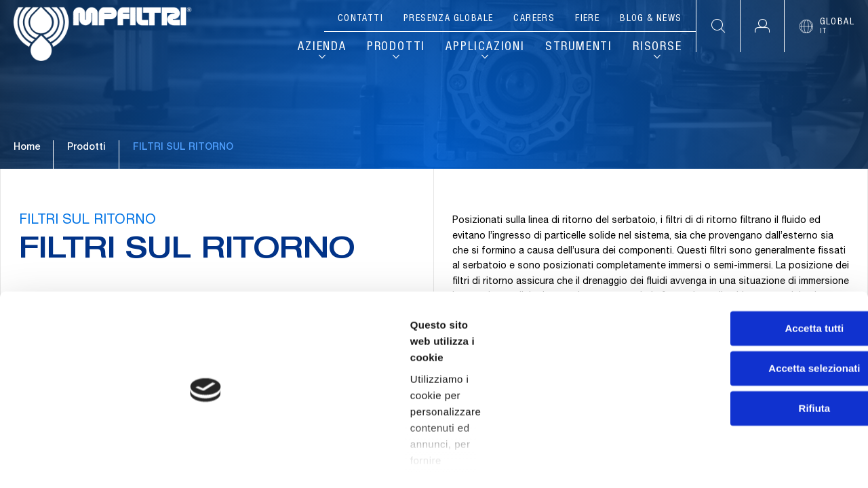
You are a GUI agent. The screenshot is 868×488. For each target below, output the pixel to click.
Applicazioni (485, 47)
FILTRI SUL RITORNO (90, 272)
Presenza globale (448, 19)
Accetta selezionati (754, 362)
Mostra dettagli (713, 461)
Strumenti (579, 47)
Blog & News (651, 19)
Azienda (322, 47)
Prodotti (396, 47)
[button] (762, 26)
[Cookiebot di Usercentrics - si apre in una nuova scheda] (88, 462)
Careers (534, 19)
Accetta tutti (755, 322)
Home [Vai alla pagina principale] (27, 182)
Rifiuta (755, 402)
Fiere (587, 19)
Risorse (657, 47)
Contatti (360, 19)
